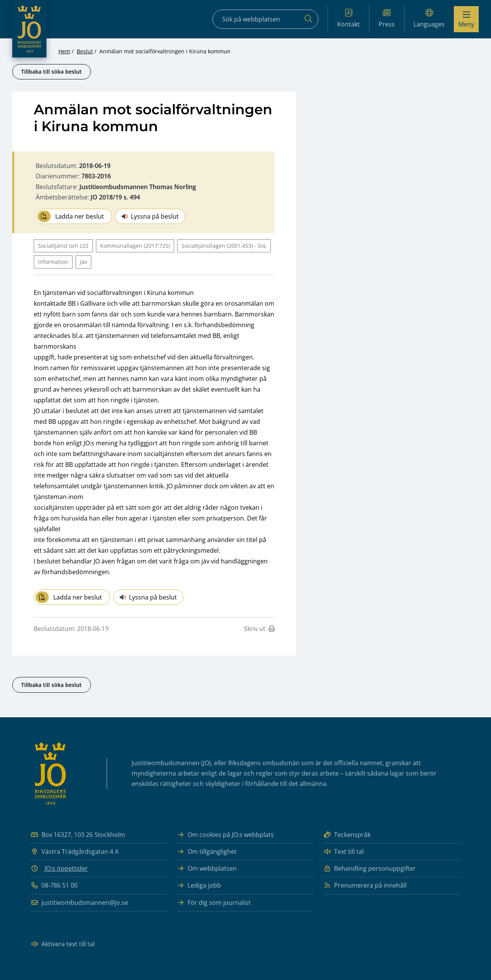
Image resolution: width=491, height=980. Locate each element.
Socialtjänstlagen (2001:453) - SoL (224, 246)
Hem (64, 51)
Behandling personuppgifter (370, 869)
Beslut (85, 51)
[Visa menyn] (466, 19)
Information (53, 262)
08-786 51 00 (54, 885)
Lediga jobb (199, 885)
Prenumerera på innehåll (365, 885)
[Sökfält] (265, 19)
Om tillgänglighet (207, 852)
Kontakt (348, 19)
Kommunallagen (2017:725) (135, 246)
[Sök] (308, 19)
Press (387, 19)
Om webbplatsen (207, 869)
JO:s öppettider (66, 868)
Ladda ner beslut (71, 216)
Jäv (83, 262)
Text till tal (344, 852)
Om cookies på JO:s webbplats (225, 835)
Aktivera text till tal (63, 944)
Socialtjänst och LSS (63, 246)
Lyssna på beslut (150, 216)
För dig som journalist (214, 903)
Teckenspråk (347, 835)
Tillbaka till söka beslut (51, 72)
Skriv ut (259, 629)
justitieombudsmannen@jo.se (79, 903)
